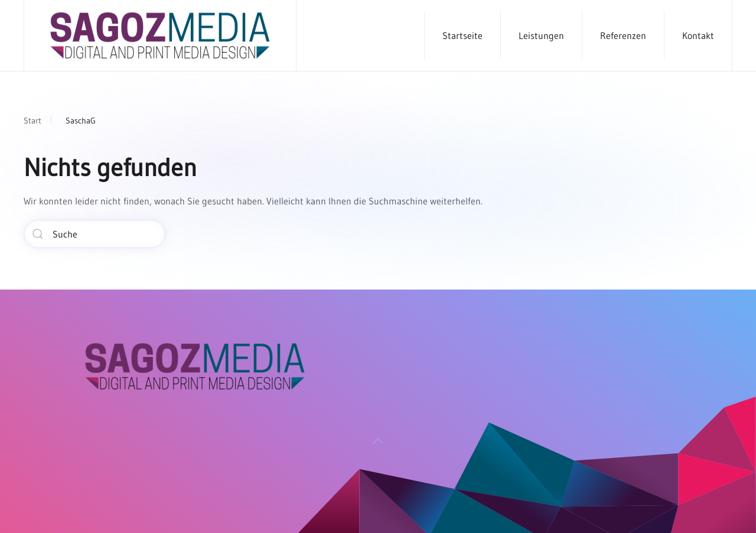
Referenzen (623, 35)
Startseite (462, 35)
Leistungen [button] (541, 35)
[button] (378, 444)
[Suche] (94, 234)
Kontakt (698, 35)
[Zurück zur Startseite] (160, 35)
